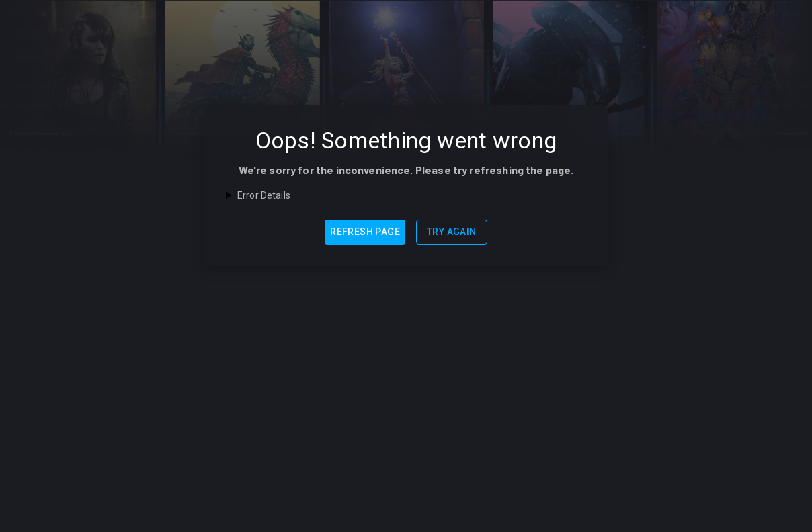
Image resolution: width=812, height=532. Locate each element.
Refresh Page (365, 232)
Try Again (452, 232)
